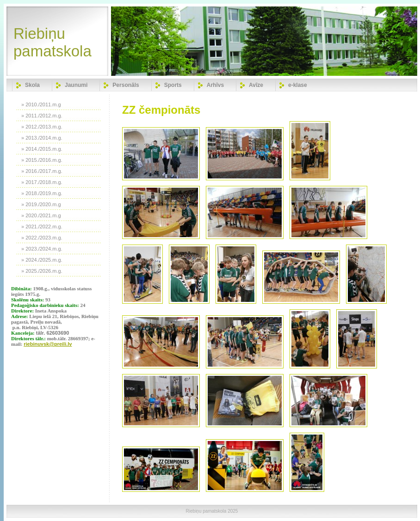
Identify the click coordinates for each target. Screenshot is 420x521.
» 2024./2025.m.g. (42, 260)
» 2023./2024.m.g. (42, 249)
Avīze (256, 85)
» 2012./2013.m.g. (42, 127)
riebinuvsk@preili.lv (48, 344)
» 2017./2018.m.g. (42, 182)
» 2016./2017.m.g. (42, 171)
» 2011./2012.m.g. (42, 116)
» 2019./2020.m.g (41, 204)
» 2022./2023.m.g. (42, 238)
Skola (32, 85)
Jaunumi (76, 85)
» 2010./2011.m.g (41, 104)
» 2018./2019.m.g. (42, 193)
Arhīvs (215, 85)
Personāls (126, 85)
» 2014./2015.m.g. (42, 149)
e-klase (298, 85)
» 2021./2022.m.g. (42, 227)
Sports (173, 85)
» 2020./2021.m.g (41, 215)
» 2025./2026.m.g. (42, 271)
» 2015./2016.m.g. (42, 160)
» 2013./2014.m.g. (42, 138)
